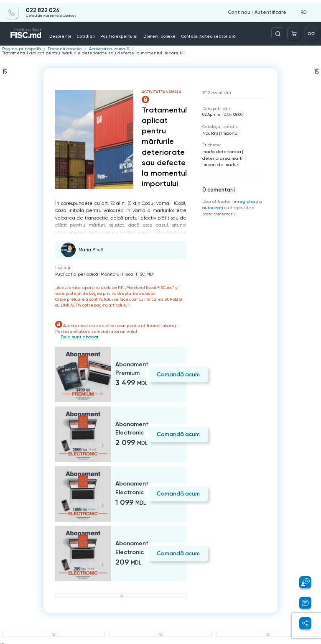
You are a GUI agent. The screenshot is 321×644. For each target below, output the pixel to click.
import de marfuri (219, 159)
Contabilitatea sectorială (185, 33)
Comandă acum (177, 369)
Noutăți (210, 128)
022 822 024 (42, 7)
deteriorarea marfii (222, 152)
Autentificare (272, 9)
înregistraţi (245, 195)
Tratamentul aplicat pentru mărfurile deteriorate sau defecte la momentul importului (210, 49)
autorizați (212, 201)
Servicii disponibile (225, 31)
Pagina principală (19, 49)
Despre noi (69, 33)
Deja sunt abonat (78, 332)
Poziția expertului (115, 33)
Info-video (251, 33)
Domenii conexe (147, 33)
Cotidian (90, 33)
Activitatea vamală (101, 49)
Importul (228, 128)
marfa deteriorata (220, 146)
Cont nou (243, 9)
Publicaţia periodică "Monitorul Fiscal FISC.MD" (100, 269)
